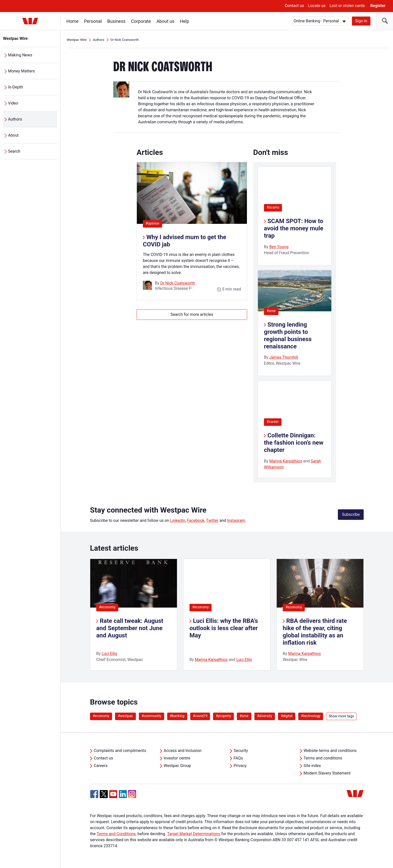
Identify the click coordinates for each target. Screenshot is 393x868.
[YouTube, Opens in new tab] (113, 794)
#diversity (265, 716)
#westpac (125, 716)
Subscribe (351, 514)
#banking (177, 716)
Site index (312, 766)
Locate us (317, 6)
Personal (93, 21)
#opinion (154, 223)
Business (116, 21)
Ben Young (279, 247)
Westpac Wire (15, 38)
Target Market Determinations (194, 834)
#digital (287, 716)
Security (241, 751)
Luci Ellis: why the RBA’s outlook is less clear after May (224, 628)
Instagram (236, 520)
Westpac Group (177, 766)
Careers (101, 766)
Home (72, 21)
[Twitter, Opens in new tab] (104, 794)
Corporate (141, 21)
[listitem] (134, 615)
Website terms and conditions (330, 751)
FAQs (238, 758)
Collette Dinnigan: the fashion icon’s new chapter (294, 443)
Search (14, 151)
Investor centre (177, 758)
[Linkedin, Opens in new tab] (123, 794)
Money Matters (21, 71)
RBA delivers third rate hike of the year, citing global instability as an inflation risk (315, 632)
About (13, 135)
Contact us (294, 6)
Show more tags (341, 716)
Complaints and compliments (120, 751)
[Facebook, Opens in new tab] (94, 794)
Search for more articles (192, 314)
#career (273, 422)
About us (165, 21)
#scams (273, 207)
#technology (311, 716)
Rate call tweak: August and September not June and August (130, 628)
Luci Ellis (110, 654)
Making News (20, 55)
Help (185, 21)
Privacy (240, 766)
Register (378, 6)
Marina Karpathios (286, 461)
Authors (15, 119)
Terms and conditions (323, 758)
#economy (107, 607)
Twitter (212, 520)
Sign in (361, 21)
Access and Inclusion (183, 751)
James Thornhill (284, 357)
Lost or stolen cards (347, 6)
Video (13, 103)
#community (152, 716)
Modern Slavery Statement (327, 773)
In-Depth (16, 87)
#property (223, 716)
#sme (271, 311)
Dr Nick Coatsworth (178, 283)
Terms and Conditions (116, 834)
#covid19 (200, 716)
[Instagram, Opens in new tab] (132, 797)
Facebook (196, 520)
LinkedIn (178, 520)
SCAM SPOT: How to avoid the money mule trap (294, 228)
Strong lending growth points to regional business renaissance (288, 335)
